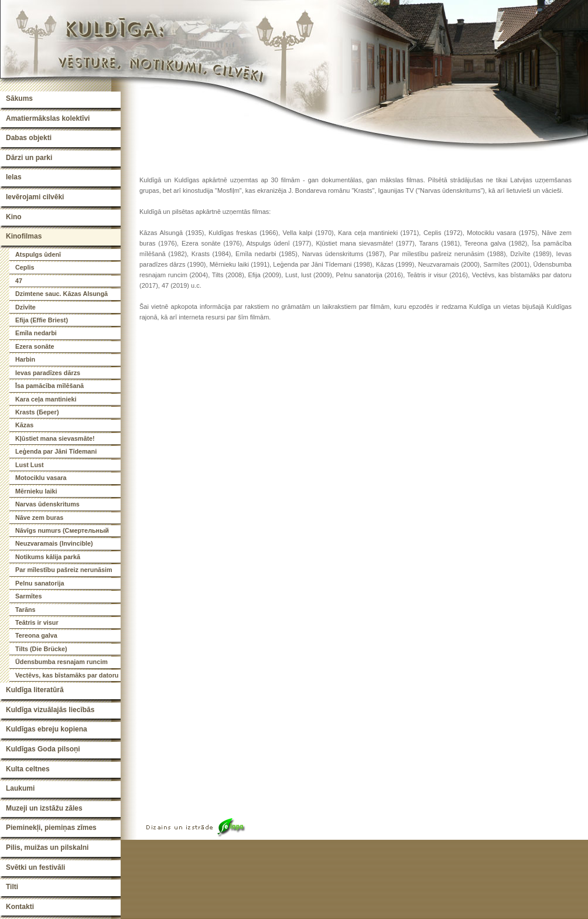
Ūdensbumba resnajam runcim (61, 662)
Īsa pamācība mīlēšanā (49, 386)
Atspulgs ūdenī (38, 254)
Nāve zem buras (39, 518)
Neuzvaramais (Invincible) (54, 543)
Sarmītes (29, 596)
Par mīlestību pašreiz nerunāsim (64, 570)
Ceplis (25, 267)
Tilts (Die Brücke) (41, 649)
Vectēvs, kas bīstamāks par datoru (67, 675)
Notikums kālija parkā (48, 557)
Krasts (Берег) (37, 412)
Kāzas (24, 425)
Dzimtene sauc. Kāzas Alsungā (61, 294)
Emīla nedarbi (36, 333)
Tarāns (25, 610)
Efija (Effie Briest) (42, 320)
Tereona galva (36, 635)
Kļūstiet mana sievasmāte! (55, 438)
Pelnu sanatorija (40, 583)
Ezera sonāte (35, 346)
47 (19, 281)
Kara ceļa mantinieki (46, 399)
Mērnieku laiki (36, 491)
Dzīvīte (25, 307)
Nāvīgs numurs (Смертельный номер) (62, 532)
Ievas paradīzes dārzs (48, 373)
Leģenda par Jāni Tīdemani (56, 451)
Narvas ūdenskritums (47, 504)
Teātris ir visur (37, 622)
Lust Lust (30, 465)
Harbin (25, 359)
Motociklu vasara (41, 478)
